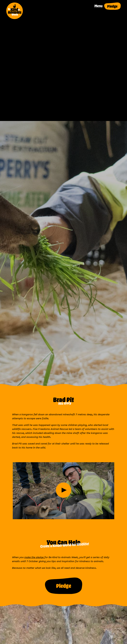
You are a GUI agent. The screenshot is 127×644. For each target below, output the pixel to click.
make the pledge (34, 557)
